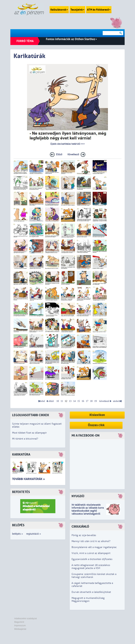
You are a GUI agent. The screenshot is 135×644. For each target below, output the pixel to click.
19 (95, 401)
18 (91, 401)
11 (62, 401)
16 (83, 401)
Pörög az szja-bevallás (84, 535)
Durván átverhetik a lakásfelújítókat (91, 592)
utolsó (116, 401)
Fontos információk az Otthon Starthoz (71, 39)
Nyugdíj (78, 496)
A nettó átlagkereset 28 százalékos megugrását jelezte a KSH (91, 567)
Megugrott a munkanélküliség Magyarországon (88, 600)
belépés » (17, 534)
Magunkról (19, 622)
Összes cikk (96, 425)
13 (70, 401)
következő (104, 401)
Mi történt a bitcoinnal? (25, 439)
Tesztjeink (77, 10)
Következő (73, 154)
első (43, 401)
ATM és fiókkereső (99, 10)
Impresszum (20, 626)
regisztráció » (33, 534)
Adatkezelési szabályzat (25, 619)
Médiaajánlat (20, 629)
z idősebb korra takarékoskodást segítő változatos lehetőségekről (88, 511)
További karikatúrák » (28, 479)
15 (79, 401)
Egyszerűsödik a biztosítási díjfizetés (92, 559)
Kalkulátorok (59, 10)
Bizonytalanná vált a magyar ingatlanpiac (94, 547)
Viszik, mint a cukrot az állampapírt (91, 553)
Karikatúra (21, 455)
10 (58, 401)
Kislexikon (97, 415)
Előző (59, 154)
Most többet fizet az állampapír (29, 433)
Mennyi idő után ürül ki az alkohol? (91, 541)
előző (51, 401)
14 (74, 401)
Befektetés (21, 492)
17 (87, 401)
